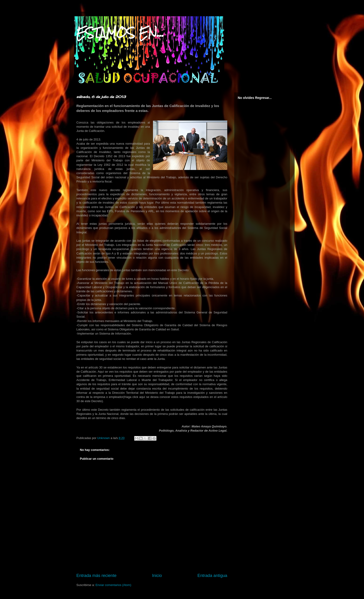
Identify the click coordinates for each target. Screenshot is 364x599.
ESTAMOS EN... (120, 33)
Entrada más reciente (96, 576)
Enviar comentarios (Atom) (113, 585)
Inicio (157, 576)
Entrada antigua (212, 576)
